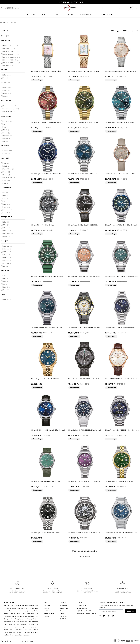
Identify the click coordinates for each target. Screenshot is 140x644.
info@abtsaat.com (82, 608)
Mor (5, 124)
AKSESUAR (69, 15)
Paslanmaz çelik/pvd (11, 109)
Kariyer (62, 611)
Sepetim (47, 616)
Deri (6, 183)
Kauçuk (6, 172)
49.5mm (7, 266)
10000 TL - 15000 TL (11, 51)
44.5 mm (7, 249)
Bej (5, 141)
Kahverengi (8, 210)
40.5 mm (7, 246)
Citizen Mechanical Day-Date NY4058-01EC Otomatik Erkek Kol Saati (83, 225)
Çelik (7, 181)
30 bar (6, 228)
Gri (5, 198)
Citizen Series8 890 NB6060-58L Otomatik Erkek (121, 533)
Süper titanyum (9, 112)
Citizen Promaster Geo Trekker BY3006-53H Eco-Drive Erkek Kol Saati (84, 533)
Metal (7, 207)
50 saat (7, 90)
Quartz (7, 154)
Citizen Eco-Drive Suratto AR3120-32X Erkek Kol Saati (47, 481)
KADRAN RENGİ (6, 116)
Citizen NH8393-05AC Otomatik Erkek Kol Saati (121, 379)
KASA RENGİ (5, 270)
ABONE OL (130, 611)
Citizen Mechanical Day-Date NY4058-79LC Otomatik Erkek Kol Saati (82, 174)
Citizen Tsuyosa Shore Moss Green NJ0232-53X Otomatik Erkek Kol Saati (84, 122)
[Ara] (131, 8)
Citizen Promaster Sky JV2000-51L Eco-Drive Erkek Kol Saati (122, 430)
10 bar (7, 231)
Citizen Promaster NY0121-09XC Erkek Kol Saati (47, 276)
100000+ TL (8, 66)
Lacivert (7, 213)
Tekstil (6, 166)
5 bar (6, 225)
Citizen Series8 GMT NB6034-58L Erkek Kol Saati (85, 430)
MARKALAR (31, 15)
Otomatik (8, 151)
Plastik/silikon (9, 169)
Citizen (5, 36)
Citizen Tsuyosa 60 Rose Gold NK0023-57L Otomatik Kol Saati (45, 379)
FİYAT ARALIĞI (6, 40)
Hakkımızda (63, 606)
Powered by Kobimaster (26, 641)
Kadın (6, 78)
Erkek (7, 75)
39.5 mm (7, 255)
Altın (6, 290)
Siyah (6, 204)
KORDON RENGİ (6, 188)
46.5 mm (7, 258)
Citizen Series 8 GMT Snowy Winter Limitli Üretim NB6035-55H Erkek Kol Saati (85, 328)
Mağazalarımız (64, 608)
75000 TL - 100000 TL (12, 63)
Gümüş (7, 130)
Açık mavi (7, 136)
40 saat (7, 96)
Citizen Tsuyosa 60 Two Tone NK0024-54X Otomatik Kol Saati (119, 481)
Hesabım (47, 608)
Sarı (5, 193)
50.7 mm (7, 261)
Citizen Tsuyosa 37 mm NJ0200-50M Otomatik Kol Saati (121, 328)
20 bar (7, 236)
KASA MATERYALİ (6, 101)
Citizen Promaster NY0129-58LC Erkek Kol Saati (121, 225)
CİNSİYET (4, 70)
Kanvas (6, 175)
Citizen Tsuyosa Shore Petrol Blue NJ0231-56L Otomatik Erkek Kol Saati (120, 122)
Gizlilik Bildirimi (65, 619)
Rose (6, 127)
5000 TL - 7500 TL (10, 46)
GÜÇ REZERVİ (5, 82)
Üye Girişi (47, 606)
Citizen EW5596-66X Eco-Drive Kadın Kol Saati (47, 71)
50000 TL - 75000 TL (11, 60)
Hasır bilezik (8, 163)
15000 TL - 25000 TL (11, 54)
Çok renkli (8, 121)
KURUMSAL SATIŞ (107, 15)
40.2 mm (7, 263)
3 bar (6, 222)
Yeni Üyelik (48, 611)
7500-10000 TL (9, 48)
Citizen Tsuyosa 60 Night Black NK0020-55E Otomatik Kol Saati (46, 533)
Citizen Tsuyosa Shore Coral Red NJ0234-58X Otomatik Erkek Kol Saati (46, 122)
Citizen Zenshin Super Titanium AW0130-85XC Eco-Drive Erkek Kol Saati (122, 276)
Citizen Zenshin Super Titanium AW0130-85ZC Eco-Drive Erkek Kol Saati (85, 276)
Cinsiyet (3, 294)
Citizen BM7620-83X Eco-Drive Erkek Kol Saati (47, 328)
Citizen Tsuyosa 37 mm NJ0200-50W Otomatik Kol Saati (85, 481)
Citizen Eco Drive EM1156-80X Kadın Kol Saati (120, 71)
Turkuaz (7, 139)
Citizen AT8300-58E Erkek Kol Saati (43, 225)
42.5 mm (7, 252)
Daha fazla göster (85, 556)
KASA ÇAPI (5, 241)
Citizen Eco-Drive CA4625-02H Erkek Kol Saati (84, 379)
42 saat (7, 93)
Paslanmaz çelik (10, 106)
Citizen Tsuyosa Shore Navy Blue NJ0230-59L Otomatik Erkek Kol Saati (46, 174)
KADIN (56, 15)
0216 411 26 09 (82, 606)
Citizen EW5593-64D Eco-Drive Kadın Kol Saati (84, 71)
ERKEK (44, 15)
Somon (6, 133)
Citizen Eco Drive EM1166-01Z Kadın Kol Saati (120, 174)
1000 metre (8, 234)
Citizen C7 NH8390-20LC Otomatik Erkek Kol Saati (48, 430)
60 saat (7, 88)
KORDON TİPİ (5, 158)
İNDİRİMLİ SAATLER (87, 15)
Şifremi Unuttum (49, 614)
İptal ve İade (64, 616)
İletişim (62, 614)
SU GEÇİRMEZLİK (6, 217)
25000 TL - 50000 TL (11, 57)
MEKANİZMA (5, 146)
